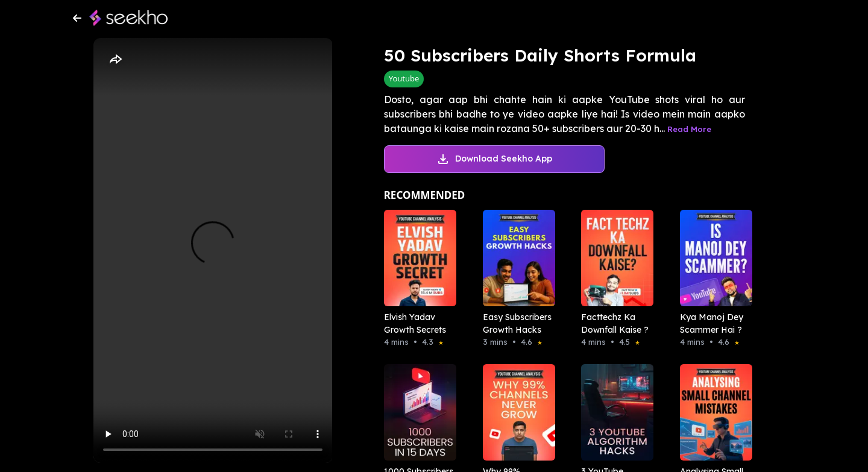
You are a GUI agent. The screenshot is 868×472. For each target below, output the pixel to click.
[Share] (115, 60)
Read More (689, 129)
